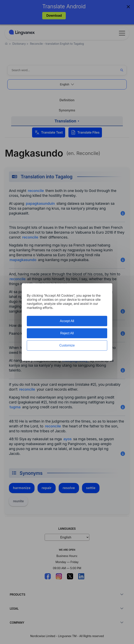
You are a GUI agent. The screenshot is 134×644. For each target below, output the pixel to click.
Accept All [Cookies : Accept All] (67, 321)
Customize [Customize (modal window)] (67, 345)
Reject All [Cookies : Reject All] (67, 333)
